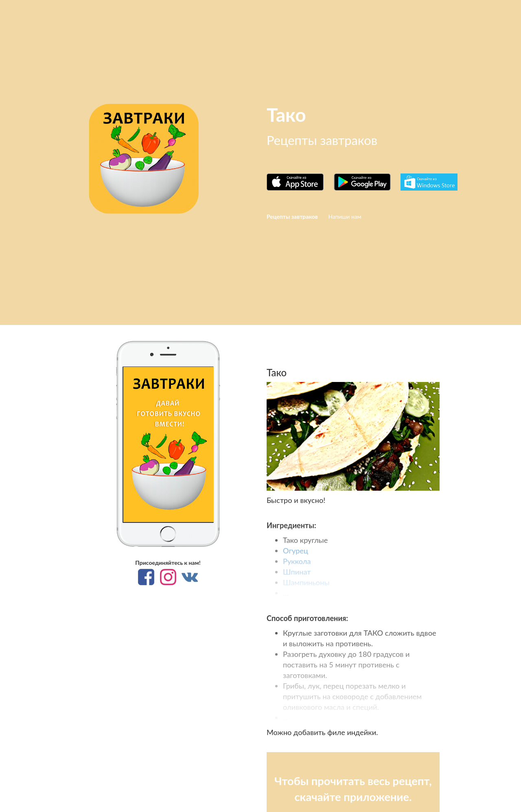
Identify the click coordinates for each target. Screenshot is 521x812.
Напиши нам (345, 216)
